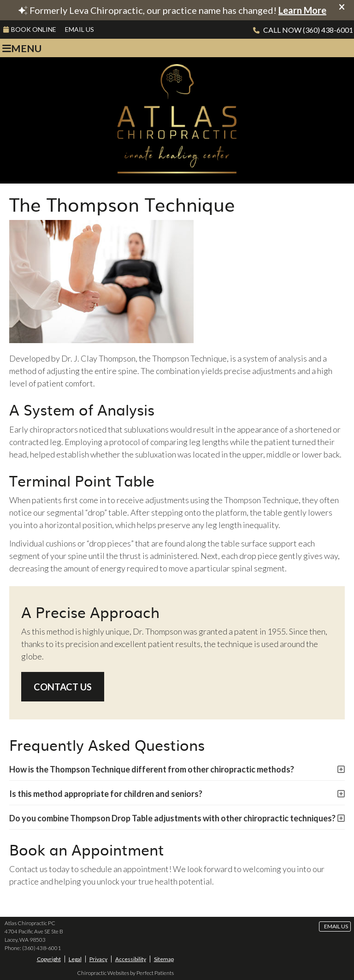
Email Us (80, 29)
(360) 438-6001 (328, 30)
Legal (75, 959)
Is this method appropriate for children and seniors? (106, 794)
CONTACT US (63, 687)
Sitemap (164, 959)
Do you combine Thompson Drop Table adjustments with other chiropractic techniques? (172, 818)
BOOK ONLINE (30, 29)
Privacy (98, 959)
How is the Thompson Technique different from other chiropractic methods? (152, 769)
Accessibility (131, 959)
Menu (22, 48)
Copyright (49, 959)
